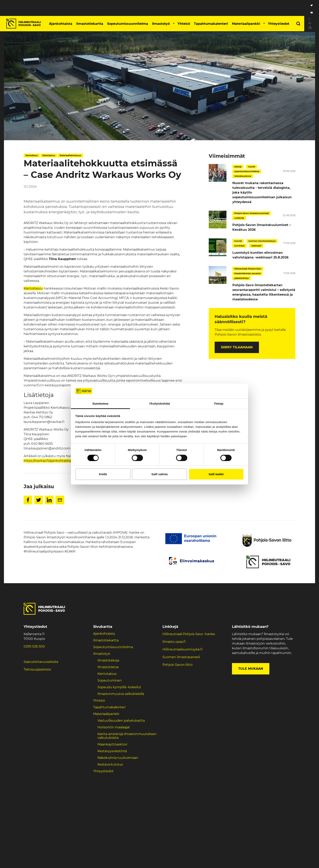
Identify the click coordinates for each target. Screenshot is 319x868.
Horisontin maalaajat (114, 727)
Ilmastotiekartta (90, 24)
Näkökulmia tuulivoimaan (118, 758)
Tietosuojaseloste (37, 669)
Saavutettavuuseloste (41, 662)
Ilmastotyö (161, 24)
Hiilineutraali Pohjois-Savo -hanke (189, 634)
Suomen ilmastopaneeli (181, 657)
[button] (174, 24)
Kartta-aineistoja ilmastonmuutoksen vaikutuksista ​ (127, 736)
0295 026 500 (34, 646)
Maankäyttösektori (112, 744)
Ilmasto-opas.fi (174, 642)
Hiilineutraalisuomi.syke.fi (183, 649)
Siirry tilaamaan (237, 347)
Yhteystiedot (279, 24)
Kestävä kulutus (110, 764)
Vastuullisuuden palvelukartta (121, 721)
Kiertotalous (107, 674)
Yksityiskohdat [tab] (159, 404)
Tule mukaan (251, 669)
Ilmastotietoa (108, 667)
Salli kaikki (216, 474)
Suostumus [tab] (100, 404)
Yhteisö (184, 24)
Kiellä (103, 474)
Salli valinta (160, 474)
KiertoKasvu (33, 288)
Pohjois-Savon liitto (178, 665)
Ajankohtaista (61, 24)
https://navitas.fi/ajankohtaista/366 (51, 461)
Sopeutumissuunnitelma (128, 24)
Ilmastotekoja (108, 660)
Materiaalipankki (246, 24)
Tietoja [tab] (219, 404)
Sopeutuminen (110, 680)
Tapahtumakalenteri (211, 24)
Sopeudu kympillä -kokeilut (119, 687)
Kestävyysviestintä (112, 751)
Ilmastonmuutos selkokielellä (121, 694)
